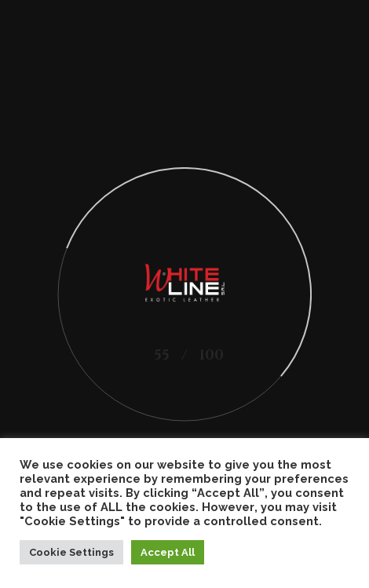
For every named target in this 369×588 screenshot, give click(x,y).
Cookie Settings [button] (71, 552)
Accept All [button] (168, 552)
